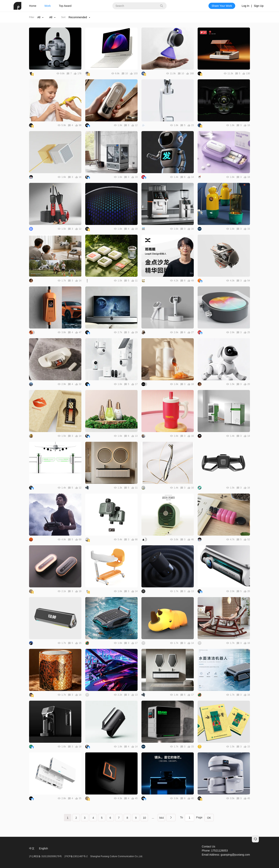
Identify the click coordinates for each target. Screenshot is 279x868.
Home (33, 6)
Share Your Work (222, 6)
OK (209, 818)
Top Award (65, 6)
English (43, 848)
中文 (32, 848)
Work (47, 6)
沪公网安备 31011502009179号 (46, 856)
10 (144, 818)
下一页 (171, 818)
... (153, 818)
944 (161, 818)
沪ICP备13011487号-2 (76, 856)
